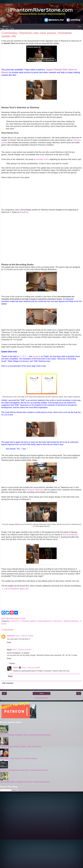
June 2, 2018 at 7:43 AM (24, 636)
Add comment (8, 683)
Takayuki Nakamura (35, 490)
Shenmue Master (70, 535)
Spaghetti (36, 356)
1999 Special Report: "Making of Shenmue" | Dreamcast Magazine (25, 782)
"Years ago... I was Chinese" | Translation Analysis (19, 758)
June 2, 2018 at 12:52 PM (22, 650)
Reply (9, 642)
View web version (42, 698)
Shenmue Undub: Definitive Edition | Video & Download (21, 747)
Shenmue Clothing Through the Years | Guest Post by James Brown (25, 735)
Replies (12, 663)
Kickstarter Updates (29, 621)
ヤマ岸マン (24, 356)
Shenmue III (58, 621)
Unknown (11, 636)
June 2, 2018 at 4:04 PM (31, 668)
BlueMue (24, 212)
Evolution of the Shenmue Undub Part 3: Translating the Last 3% (24, 770)
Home (41, 693)
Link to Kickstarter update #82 (16, 589)
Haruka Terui (15, 621)
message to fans (42, 159)
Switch (15, 668)
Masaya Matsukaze (45, 621)
